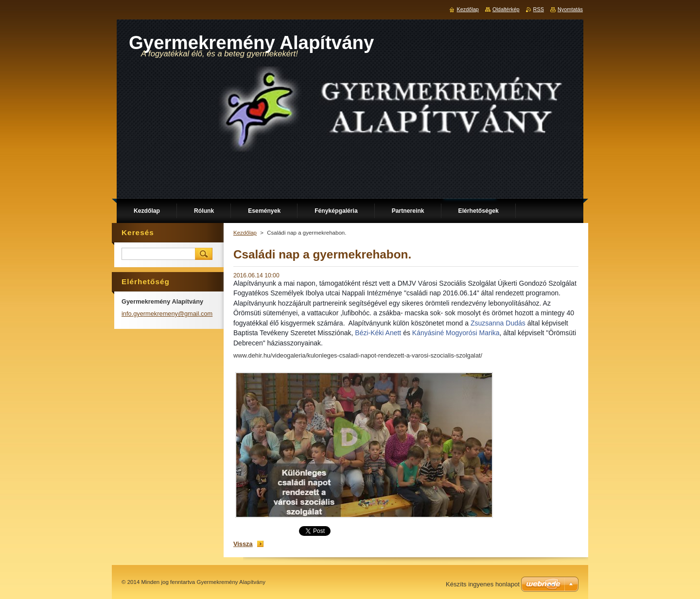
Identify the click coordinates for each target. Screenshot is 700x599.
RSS (539, 9)
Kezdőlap (245, 233)
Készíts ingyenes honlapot (483, 584)
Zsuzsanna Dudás (498, 323)
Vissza (243, 544)
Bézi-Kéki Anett (378, 333)
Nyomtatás (570, 9)
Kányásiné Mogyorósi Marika (456, 333)
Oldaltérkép (506, 9)
